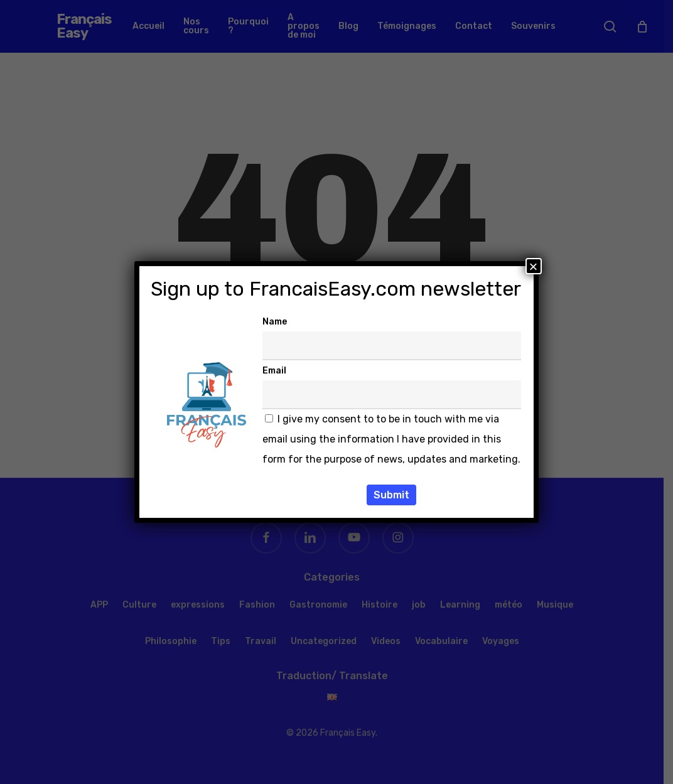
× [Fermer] (534, 266)
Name (275, 322)
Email (274, 371)
